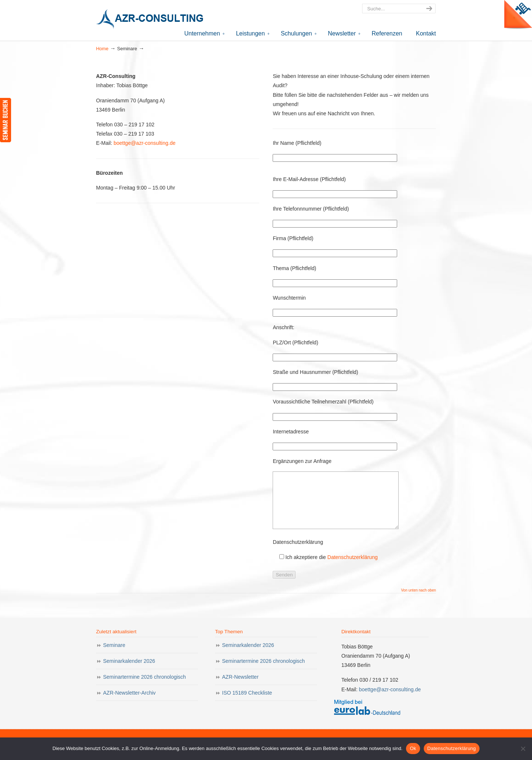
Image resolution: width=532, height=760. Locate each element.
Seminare (114, 656)
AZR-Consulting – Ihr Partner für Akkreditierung (151, 20)
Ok (413, 748)
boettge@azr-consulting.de (144, 143)
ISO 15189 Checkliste (247, 704)
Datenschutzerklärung (352, 568)
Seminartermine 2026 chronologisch (144, 688)
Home (102, 49)
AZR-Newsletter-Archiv (129, 704)
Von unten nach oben (418, 601)
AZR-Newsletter (240, 688)
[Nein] (523, 749)
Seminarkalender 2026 (129, 672)
